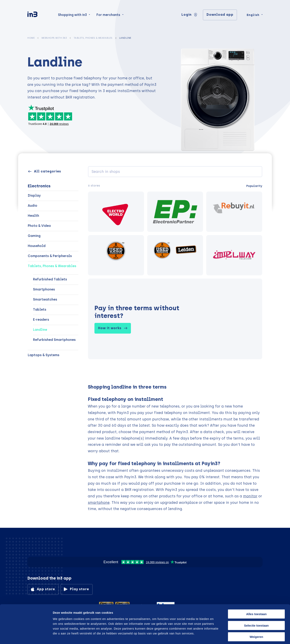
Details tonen (216, 636)
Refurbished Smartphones (54, 340)
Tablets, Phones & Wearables (93, 38)
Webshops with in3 (54, 38)
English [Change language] (253, 17)
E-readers (41, 320)
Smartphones (44, 289)
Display (34, 195)
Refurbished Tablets (50, 279)
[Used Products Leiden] (175, 255)
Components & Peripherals (50, 256)
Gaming (34, 236)
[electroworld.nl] (116, 212)
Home (31, 38)
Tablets (40, 310)
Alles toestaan (256, 596)
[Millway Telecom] (234, 255)
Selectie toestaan (256, 607)
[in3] (39, 17)
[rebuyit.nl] (234, 212)
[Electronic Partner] (175, 212)
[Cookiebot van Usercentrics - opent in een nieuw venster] (26, 636)
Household (37, 246)
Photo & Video (39, 226)
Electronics (39, 186)
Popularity (254, 186)
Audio (33, 206)
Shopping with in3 (72, 16)
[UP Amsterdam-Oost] (116, 255)
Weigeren (256, 619)
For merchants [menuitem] (108, 16)
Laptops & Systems (44, 355)
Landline (40, 330)
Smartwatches (45, 299)
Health (33, 216)
